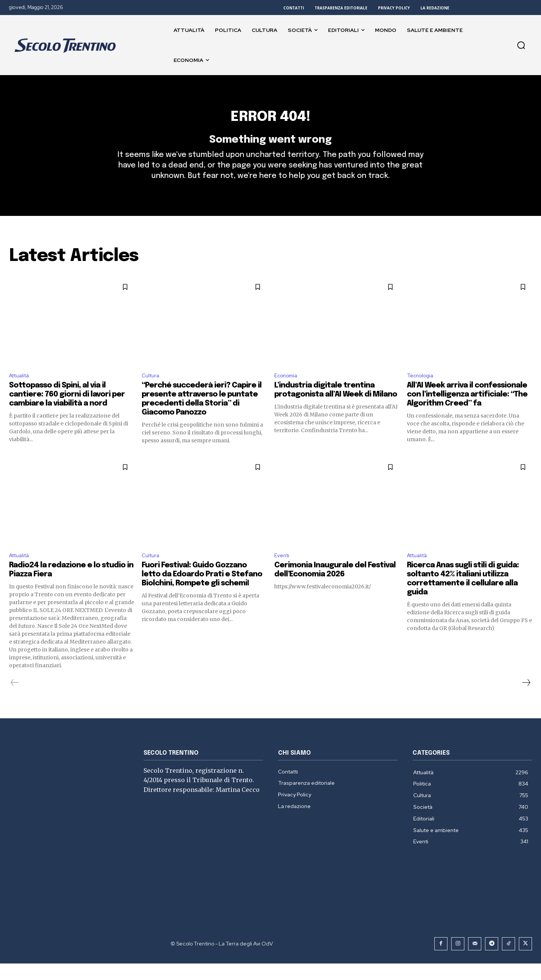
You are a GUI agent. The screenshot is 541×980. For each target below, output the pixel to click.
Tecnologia (422, 390)
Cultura (152, 390)
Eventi (283, 571)
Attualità (22, 390)
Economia (288, 390)
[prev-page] (15, 699)
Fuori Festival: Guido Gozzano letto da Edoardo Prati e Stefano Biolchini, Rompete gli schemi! (202, 591)
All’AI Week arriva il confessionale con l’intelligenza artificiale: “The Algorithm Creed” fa (467, 409)
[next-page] (526, 699)
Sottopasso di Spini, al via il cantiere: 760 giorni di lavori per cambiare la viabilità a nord (67, 409)
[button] (521, 45)
